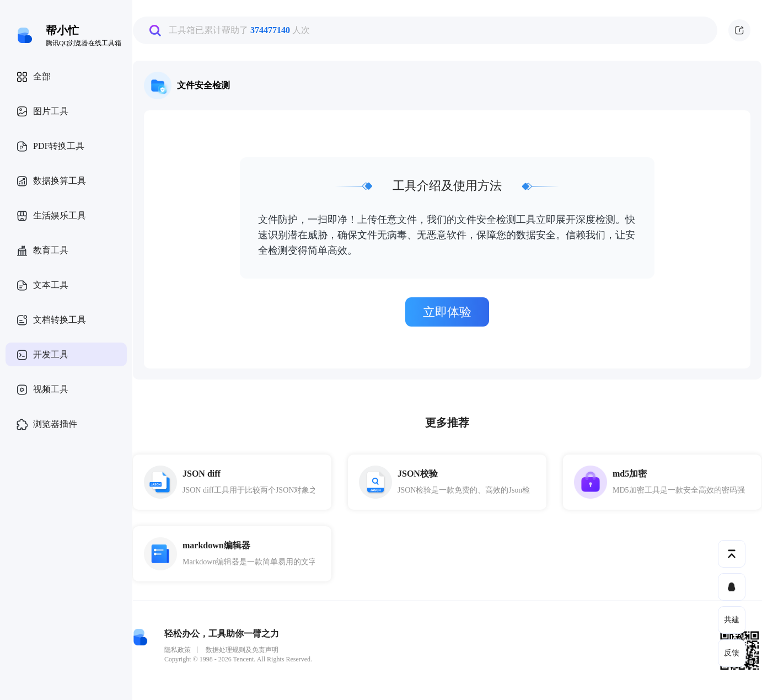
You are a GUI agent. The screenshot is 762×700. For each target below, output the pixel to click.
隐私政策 (178, 650)
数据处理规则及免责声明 (242, 650)
